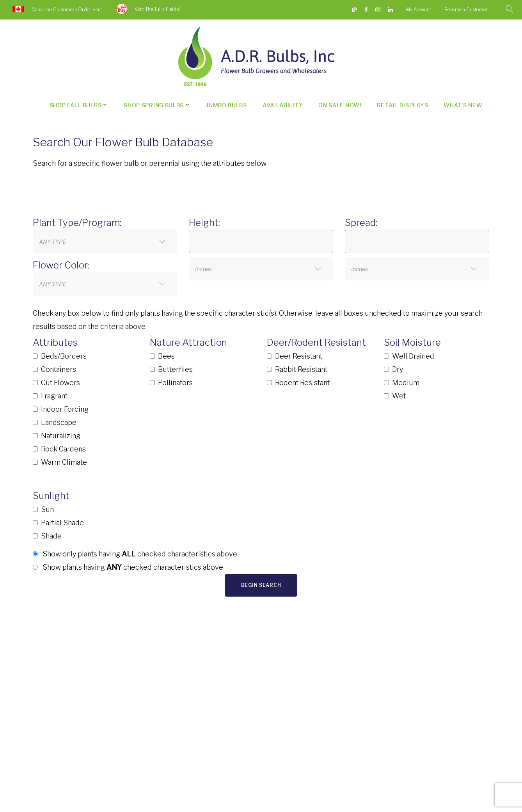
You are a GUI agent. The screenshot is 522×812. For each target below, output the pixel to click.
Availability (283, 105)
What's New (463, 105)
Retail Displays (403, 105)
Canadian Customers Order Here (67, 10)
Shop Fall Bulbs (76, 105)
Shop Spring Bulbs (154, 105)
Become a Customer (466, 10)
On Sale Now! (340, 105)
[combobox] (105, 242)
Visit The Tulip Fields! (157, 9)
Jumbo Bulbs (226, 105)
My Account (419, 10)
